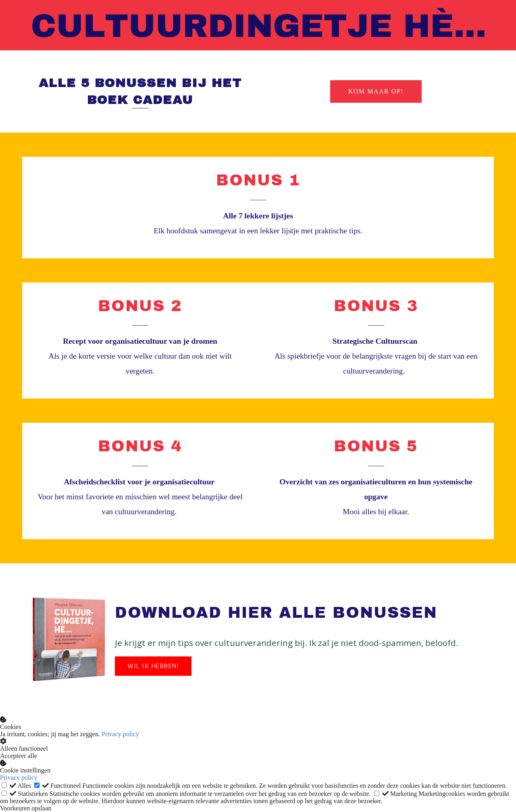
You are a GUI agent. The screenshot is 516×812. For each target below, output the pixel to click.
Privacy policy (120, 734)
